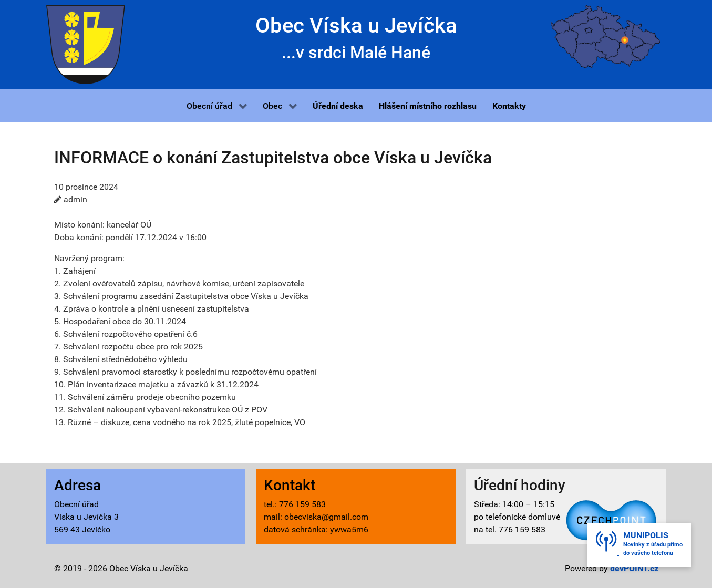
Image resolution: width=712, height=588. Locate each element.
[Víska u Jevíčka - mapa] (605, 36)
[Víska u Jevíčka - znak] (86, 44)
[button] (217, 106)
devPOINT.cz (634, 568)
